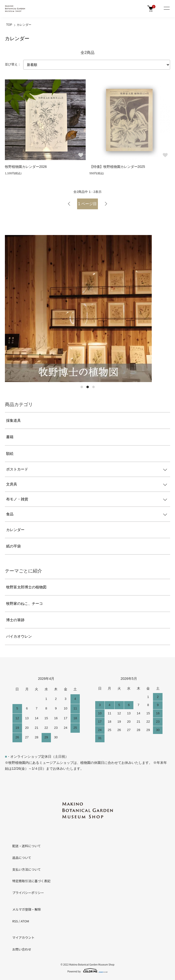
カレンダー (24, 25)
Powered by (87, 970)
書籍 (10, 437)
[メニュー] (166, 9)
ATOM (25, 921)
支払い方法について (27, 869)
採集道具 (13, 420)
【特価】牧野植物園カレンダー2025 (117, 167)
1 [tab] (82, 387)
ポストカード (17, 469)
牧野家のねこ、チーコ (24, 603)
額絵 (10, 453)
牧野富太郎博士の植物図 (26, 587)
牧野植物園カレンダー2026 (26, 167)
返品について (22, 858)
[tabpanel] (87, 309)
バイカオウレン (19, 636)
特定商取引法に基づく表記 (31, 881)
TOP (9, 25)
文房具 (12, 484)
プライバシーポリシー (28, 893)
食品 (10, 514)
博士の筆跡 (15, 620)
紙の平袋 (13, 546)
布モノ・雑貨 (17, 499)
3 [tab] (93, 387)
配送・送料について (27, 846)
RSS (15, 921)
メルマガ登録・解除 (27, 909)
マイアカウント (23, 937)
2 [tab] (88, 387)
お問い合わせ (22, 949)
